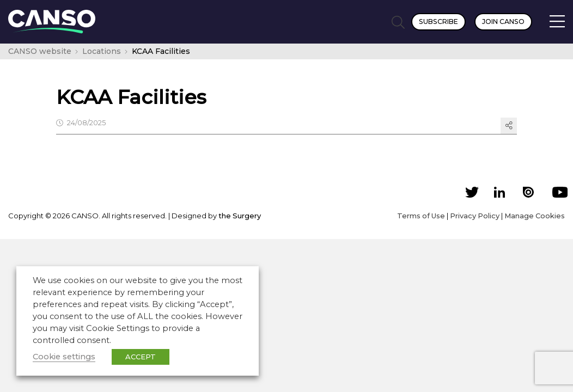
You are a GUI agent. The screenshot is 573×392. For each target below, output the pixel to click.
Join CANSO (503, 22)
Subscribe (438, 22)
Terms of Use (421, 216)
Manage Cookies (535, 216)
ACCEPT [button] (141, 357)
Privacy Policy (475, 216)
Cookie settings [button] (64, 357)
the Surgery (240, 216)
